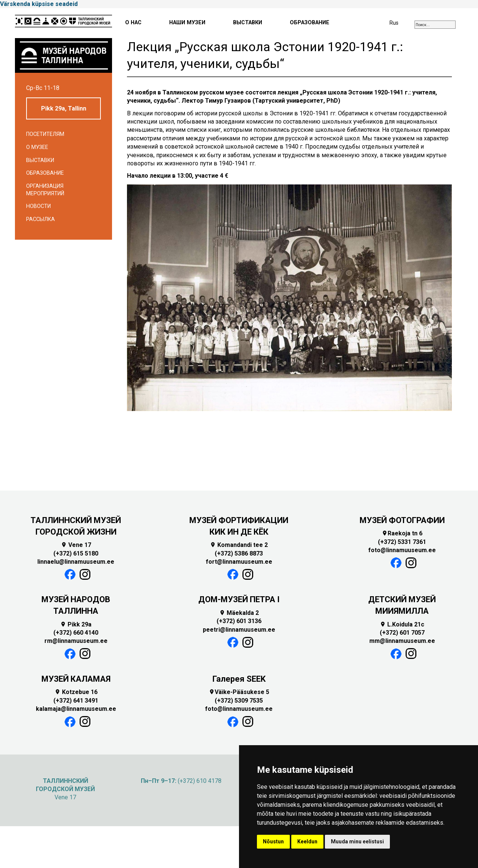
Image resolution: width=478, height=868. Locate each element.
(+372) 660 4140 (76, 633)
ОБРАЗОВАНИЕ (310, 23)
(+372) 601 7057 (402, 633)
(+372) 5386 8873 (239, 553)
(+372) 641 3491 (76, 701)
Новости (38, 206)
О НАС (133, 23)
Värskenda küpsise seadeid (39, 4)
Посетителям (45, 134)
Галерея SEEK (239, 679)
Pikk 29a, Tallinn (64, 108)
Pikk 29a (76, 624)
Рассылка (41, 219)
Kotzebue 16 (76, 692)
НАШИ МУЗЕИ (187, 23)
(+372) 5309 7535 (239, 701)
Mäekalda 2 (239, 613)
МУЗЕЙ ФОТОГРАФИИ (402, 520)
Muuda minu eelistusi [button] (357, 841)
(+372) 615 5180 (76, 553)
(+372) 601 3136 (239, 621)
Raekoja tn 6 (402, 533)
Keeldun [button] (307, 841)
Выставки (40, 160)
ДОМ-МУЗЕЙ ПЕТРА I (239, 599)
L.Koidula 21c (402, 624)
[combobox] (435, 25)
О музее (37, 147)
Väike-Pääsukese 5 (239, 692)
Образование (45, 173)
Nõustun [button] (273, 841)
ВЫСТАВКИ (248, 23)
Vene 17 (76, 545)
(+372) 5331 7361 (402, 542)
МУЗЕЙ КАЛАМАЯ (76, 679)
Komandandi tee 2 (239, 545)
